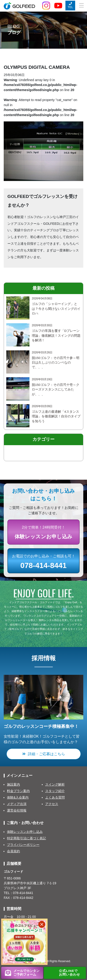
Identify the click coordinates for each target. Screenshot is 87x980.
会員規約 (13, 851)
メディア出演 (17, 804)
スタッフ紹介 (55, 791)
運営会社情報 (17, 810)
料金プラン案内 (18, 791)
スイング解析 (55, 784)
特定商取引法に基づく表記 (26, 838)
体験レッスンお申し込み (25, 832)
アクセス (52, 804)
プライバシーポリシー (23, 845)
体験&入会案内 (18, 797)
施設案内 (13, 784)
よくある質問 (55, 797)
